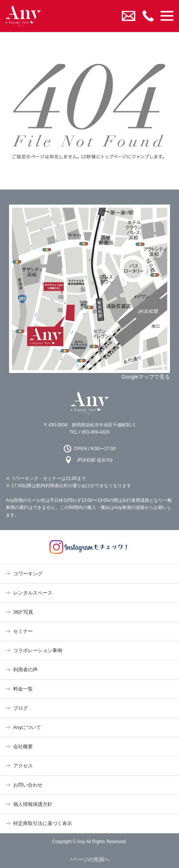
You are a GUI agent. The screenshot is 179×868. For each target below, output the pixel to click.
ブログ (21, 708)
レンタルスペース (33, 593)
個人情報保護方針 (33, 804)
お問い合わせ (28, 785)
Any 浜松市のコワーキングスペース (90, 403)
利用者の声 (25, 670)
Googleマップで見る (146, 377)
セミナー (23, 631)
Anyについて (27, 727)
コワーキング (28, 574)
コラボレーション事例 (38, 650)
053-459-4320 (96, 432)
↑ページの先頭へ (89, 859)
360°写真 (23, 612)
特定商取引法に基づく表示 (43, 823)
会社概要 (23, 747)
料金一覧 (23, 689)
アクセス (23, 766)
